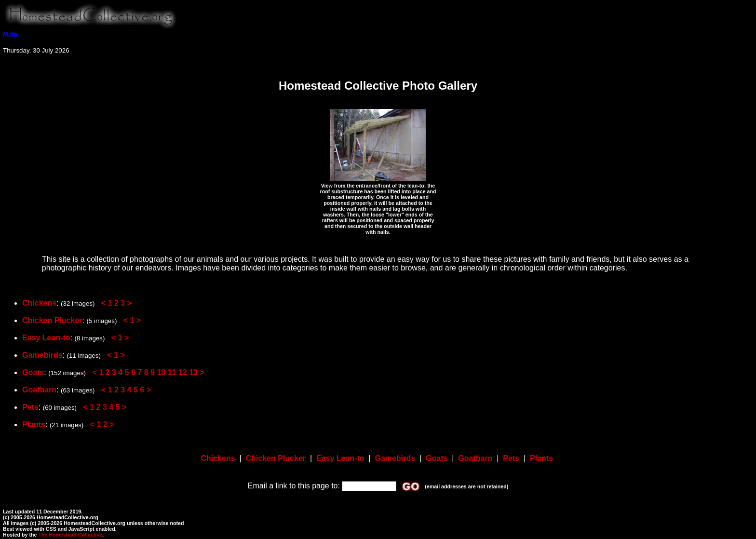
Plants (34, 424)
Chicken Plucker (52, 320)
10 (161, 372)
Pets (30, 407)
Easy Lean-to (46, 338)
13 (193, 372)
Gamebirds (42, 355)
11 (172, 372)
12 (183, 372)
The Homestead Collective (70, 535)
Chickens (39, 303)
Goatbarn (39, 390)
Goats (33, 372)
